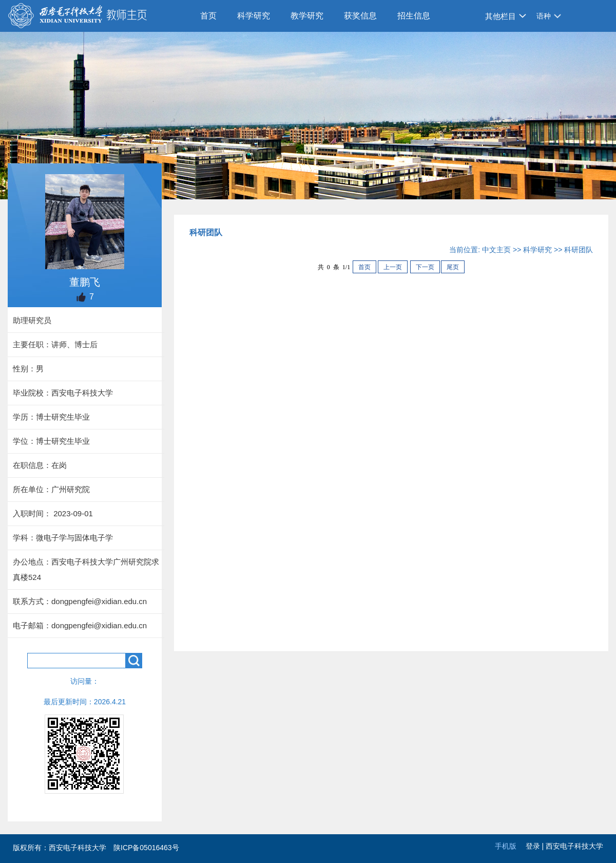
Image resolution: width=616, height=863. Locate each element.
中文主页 (496, 250)
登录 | (536, 846)
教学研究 (307, 16)
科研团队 (579, 250)
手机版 (506, 846)
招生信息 (414, 16)
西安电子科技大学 (574, 846)
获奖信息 (360, 16)
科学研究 (254, 16)
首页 (208, 16)
